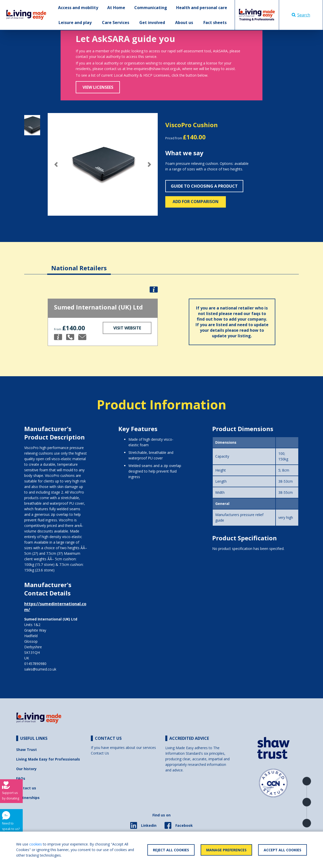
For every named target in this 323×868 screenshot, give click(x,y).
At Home (116, 8)
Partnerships (28, 798)
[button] (56, 164)
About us (184, 23)
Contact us (26, 788)
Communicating (151, 8)
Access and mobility (78, 8)
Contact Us (100, 753)
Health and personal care (202, 8)
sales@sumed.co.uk (40, 669)
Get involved (152, 23)
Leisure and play (75, 23)
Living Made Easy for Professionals (48, 759)
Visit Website (127, 328)
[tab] (79, 264)
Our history (26, 769)
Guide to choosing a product (204, 186)
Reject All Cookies (171, 850)
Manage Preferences (226, 850)
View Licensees (98, 87)
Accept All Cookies (282, 850)
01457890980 (35, 664)
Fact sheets (215, 23)
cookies (36, 844)
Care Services (116, 23)
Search (301, 15)
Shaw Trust (26, 750)
